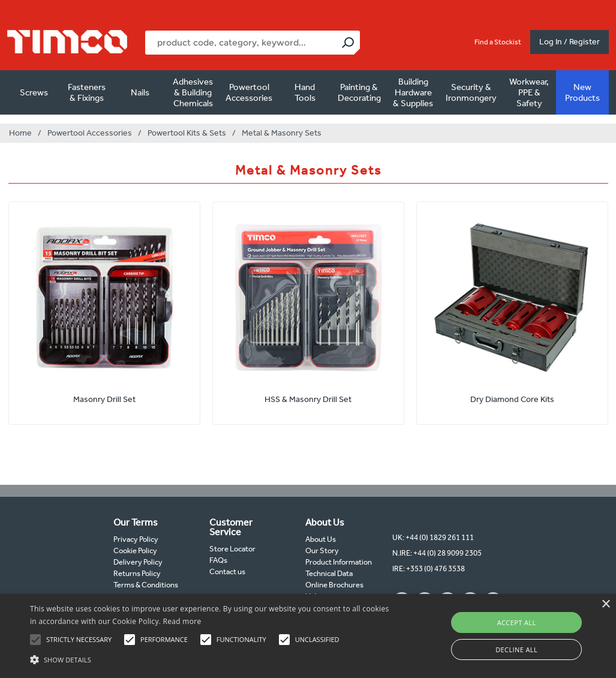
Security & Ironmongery (471, 92)
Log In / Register (570, 42)
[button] (211, 658)
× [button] (606, 604)
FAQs (218, 560)
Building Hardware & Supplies (413, 92)
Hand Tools (305, 92)
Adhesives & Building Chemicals (193, 92)
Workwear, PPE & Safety (529, 92)
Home (20, 133)
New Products (582, 92)
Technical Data (329, 573)
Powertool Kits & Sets (187, 133)
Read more (182, 621)
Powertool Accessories (249, 92)
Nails (140, 92)
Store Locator (232, 549)
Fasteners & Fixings (87, 92)
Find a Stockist (498, 42)
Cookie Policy (135, 550)
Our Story (322, 550)
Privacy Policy (136, 539)
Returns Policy (137, 573)
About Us (321, 539)
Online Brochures (334, 585)
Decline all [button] (516, 649)
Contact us (227, 571)
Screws (34, 92)
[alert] (308, 636)
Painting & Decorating (359, 92)
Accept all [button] (517, 622)
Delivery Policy (138, 562)
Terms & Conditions (146, 585)
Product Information (339, 562)
